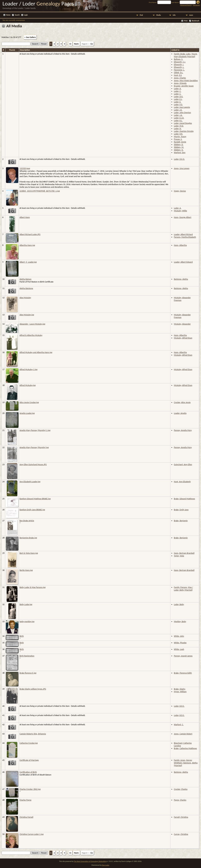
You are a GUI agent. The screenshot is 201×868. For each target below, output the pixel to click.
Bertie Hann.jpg (26, 570)
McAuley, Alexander (182, 324)
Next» (77, 44)
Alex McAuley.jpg (27, 315)
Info (174, 15)
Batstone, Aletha (181, 279)
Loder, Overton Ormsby (184, 131)
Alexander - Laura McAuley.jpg (33, 324)
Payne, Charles (180, 800)
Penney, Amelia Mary (183, 430)
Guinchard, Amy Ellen (183, 465)
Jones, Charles (180, 78)
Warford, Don (180, 153)
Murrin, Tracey (180, 137)
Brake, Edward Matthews (184, 499)
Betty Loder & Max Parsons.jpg (33, 587)
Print (186, 21)
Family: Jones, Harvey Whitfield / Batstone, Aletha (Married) (186, 763)
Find (141, 15)
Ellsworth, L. (179, 67)
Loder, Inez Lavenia (182, 107)
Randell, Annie (180, 142)
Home (8, 15)
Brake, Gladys (180, 689)
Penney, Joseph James (183, 656)
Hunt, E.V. (178, 75)
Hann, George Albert (183, 217)
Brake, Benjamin (181, 521)
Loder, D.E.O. (179, 159)
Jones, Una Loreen (182, 168)
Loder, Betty (179, 604)
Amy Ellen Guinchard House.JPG (33, 465)
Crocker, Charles (181, 789)
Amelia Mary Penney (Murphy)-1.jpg (35, 430)
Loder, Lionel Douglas (183, 123)
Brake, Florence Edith (183, 673)
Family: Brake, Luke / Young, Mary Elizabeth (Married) (186, 55)
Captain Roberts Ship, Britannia (33, 734)
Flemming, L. (179, 70)
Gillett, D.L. (178, 73)
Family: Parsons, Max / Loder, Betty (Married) (183, 589)
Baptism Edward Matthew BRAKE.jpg (35, 499)
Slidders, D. (179, 145)
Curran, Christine (181, 834)
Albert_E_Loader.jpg (28, 262)
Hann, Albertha (180, 245)
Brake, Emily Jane (181, 510)
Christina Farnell (26, 817)
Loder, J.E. (178, 110)
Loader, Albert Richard (183, 234)
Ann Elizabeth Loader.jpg (30, 482)
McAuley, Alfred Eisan (183, 338)
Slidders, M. (179, 147)
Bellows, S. (178, 59)
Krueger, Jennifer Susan (184, 86)
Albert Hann (25, 217)
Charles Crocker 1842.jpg (30, 789)
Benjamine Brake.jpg (28, 538)
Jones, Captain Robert (183, 734)
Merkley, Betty (180, 622)
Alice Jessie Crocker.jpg (29, 402)
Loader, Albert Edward (183, 262)
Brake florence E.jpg (28, 673)
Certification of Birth (28, 772)
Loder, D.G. (178, 97)
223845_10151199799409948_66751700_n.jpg (40, 191)
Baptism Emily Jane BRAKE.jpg (32, 510)
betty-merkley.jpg (27, 622)
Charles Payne (26, 800)
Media (159, 15)
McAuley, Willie (180, 211)
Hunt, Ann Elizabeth (182, 482)
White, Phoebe (180, 643)
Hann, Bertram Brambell (184, 553)
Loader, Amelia (180, 413)
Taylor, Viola (179, 556)
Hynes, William (180, 692)
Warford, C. (179, 725)
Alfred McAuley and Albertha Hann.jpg (36, 352)
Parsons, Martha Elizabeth (185, 237)
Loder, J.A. (178, 115)
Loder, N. (178, 129)
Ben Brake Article (27, 521)
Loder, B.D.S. (179, 706)
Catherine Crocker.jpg (29, 743)
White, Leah (179, 649)
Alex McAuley (25, 298)
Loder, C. (178, 91)
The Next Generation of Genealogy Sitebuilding (90, 861)
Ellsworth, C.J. (180, 62)
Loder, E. (177, 102)
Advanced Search (186, 5)
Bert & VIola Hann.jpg (29, 553)
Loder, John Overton (182, 113)
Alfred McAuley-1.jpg (29, 369)
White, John (179, 636)
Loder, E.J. (178, 99)
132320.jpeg (25, 168)
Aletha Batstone (26, 288)
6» (71, 44)
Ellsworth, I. (179, 65)
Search (17, 15)
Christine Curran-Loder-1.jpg (32, 834)
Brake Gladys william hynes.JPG (33, 689)
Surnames (196, 5)
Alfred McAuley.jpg (28, 385)
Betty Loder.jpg (26, 604)
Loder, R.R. (178, 134)
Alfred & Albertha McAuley (31, 335)
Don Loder (105, 865)
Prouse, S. (178, 139)
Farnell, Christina (181, 817)
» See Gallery (30, 37)
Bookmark (196, 21)
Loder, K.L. (178, 121)
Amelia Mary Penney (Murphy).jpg (34, 447)
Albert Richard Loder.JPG (30, 234)
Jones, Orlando (180, 83)
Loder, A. (178, 89)
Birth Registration (27, 656)
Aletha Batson (26, 279)
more (191, 15)
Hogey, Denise (180, 191)
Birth (22, 636)
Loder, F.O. (178, 105)
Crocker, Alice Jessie (182, 402)
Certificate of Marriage (29, 760)
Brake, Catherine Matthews (185, 748)
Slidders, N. (179, 150)
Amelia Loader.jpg (27, 413)
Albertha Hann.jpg (27, 245)
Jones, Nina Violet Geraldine (186, 81)
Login (26, 15)
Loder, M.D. (179, 126)
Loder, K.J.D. (179, 118)
